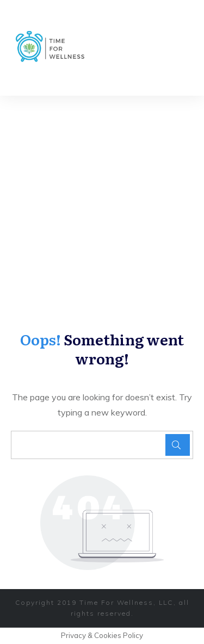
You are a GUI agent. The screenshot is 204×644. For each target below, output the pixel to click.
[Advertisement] (102, 203)
